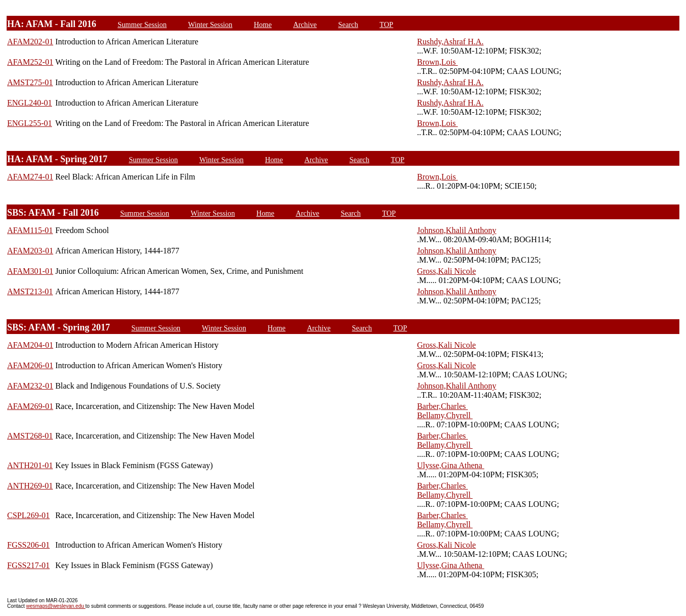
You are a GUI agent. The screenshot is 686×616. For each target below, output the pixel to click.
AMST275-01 (30, 82)
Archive (305, 24)
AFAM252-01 (30, 62)
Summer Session (142, 24)
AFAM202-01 (30, 42)
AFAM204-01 (30, 345)
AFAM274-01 (30, 177)
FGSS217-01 (29, 565)
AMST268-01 (30, 436)
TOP (387, 24)
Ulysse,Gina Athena (451, 465)
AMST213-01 (30, 291)
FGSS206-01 (29, 545)
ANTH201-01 (30, 465)
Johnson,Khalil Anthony (457, 230)
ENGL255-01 (30, 123)
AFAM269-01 (30, 406)
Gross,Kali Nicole (446, 271)
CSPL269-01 (29, 515)
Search (348, 24)
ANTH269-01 (30, 486)
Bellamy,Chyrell (445, 415)
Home (263, 24)
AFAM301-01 (30, 271)
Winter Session (210, 24)
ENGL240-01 (30, 103)
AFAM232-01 (30, 386)
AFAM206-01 (30, 365)
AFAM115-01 (30, 230)
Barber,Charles (442, 406)
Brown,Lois (437, 62)
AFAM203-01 (30, 251)
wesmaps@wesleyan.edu (56, 606)
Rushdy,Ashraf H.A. (450, 42)
